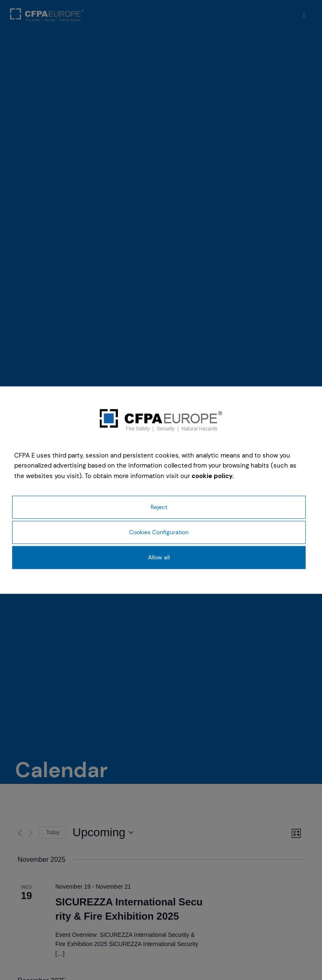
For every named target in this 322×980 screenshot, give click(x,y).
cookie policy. (213, 476)
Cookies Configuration (159, 532)
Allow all (159, 557)
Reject (159, 507)
